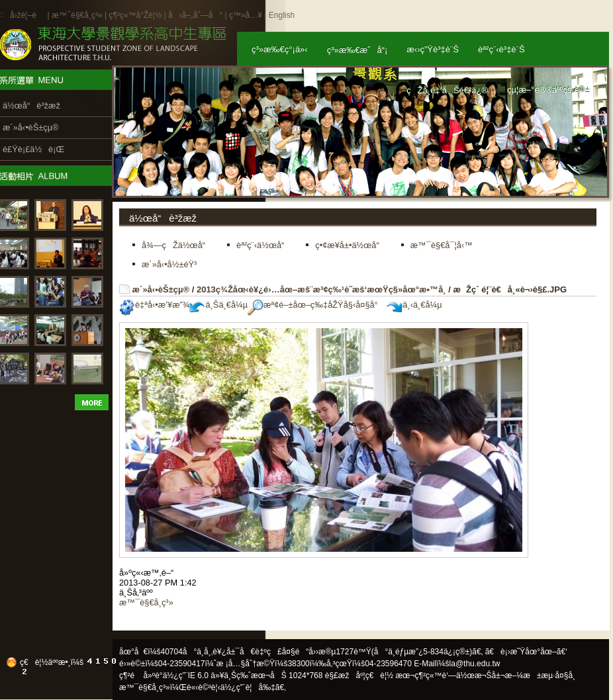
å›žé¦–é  (27, 15)
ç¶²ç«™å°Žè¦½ (135, 15)
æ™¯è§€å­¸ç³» (78, 15)
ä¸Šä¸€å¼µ (218, 305)
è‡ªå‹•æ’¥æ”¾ (154, 305)
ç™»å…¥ (246, 15)
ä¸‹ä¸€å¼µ (414, 305)
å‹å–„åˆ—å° (195, 15)
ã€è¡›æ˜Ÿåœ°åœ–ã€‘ (526, 652)
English (282, 15)
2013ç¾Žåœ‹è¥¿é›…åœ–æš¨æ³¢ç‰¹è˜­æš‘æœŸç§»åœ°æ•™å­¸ (321, 289)
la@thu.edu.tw (475, 664)
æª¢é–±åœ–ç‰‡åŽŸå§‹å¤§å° (316, 305)
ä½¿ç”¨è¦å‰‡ (248, 687)
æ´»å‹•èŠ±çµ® (161, 289)
